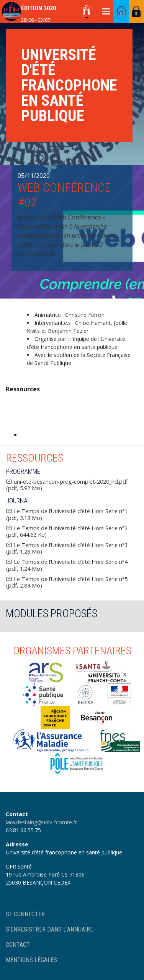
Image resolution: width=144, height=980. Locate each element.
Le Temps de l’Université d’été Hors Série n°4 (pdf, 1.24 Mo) (67, 565)
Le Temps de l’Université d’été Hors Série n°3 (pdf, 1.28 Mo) (67, 548)
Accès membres (136, 11)
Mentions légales (31, 960)
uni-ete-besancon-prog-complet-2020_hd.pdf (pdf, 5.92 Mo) (67, 485)
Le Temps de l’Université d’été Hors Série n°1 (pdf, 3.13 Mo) (67, 514)
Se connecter (25, 914)
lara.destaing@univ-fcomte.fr (41, 822)
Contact (18, 945)
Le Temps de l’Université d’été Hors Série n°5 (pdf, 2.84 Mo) (67, 582)
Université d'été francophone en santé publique (69, 85)
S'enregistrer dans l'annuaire (49, 929)
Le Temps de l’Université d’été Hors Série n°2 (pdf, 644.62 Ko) (67, 531)
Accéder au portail (121, 11)
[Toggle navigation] (106, 11)
